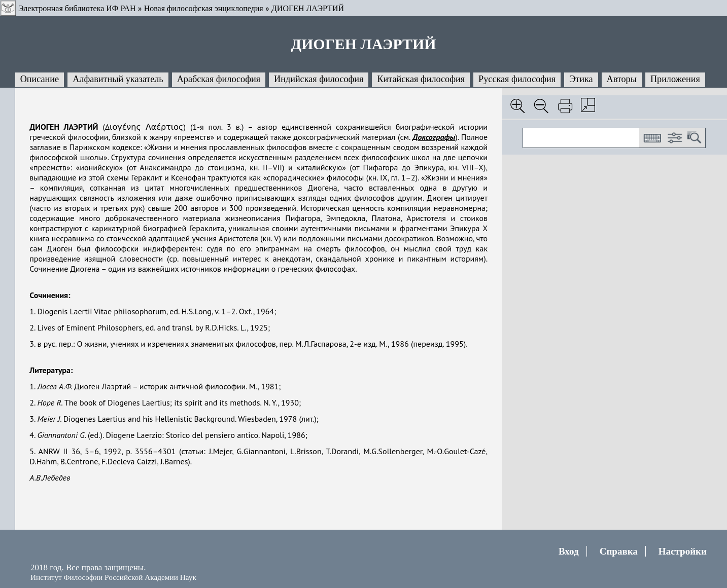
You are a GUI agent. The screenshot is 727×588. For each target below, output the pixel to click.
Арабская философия (219, 79)
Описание (40, 79)
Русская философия (517, 79)
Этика (581, 79)
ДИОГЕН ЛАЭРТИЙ (308, 8)
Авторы (622, 79)
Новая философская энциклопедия (204, 8)
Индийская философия (319, 79)
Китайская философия (421, 79)
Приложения (675, 79)
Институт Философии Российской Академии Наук (113, 577)
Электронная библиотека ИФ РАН (77, 8)
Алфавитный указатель (118, 79)
